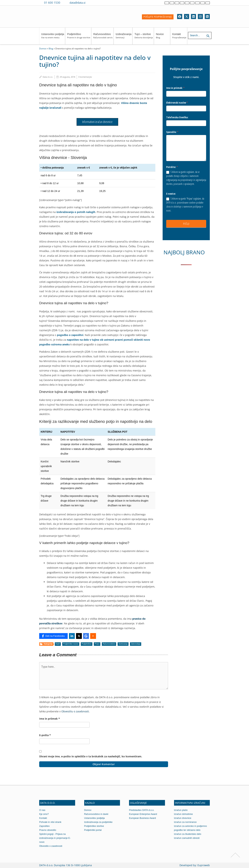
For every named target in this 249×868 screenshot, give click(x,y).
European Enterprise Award (143, 814)
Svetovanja (123, 644)
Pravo (97, 644)
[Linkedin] (193, 17)
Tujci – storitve (144, 37)
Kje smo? (44, 814)
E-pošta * (45, 735)
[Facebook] (180, 17)
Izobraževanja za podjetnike (99, 822)
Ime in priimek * (50, 719)
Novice (163, 37)
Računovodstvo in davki (97, 814)
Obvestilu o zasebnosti (75, 711)
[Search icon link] (208, 36)
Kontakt (179, 37)
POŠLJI (186, 224)
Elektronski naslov (177, 103)
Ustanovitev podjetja (53, 37)
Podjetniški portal (93, 830)
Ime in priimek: (175, 88)
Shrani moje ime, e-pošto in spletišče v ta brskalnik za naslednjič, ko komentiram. (91, 756)
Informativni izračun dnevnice (97, 122)
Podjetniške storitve (94, 826)
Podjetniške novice (71, 644)
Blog (51, 48)
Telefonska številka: (177, 117)
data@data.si (77, 3)
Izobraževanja (124, 37)
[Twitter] (187, 17)
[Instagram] (200, 17)
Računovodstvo (103, 37)
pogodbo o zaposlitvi (70, 335)
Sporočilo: (172, 132)
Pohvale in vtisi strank (51, 822)
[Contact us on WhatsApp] (97, 3)
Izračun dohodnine (184, 814)
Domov (43, 48)
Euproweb (204, 865)
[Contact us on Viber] (92, 3)
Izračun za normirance (186, 822)
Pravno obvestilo (48, 830)
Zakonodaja (136, 644)
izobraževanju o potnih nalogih (76, 212)
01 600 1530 (52, 3)
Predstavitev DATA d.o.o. (142, 810)
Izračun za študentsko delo (188, 834)
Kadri (58, 644)
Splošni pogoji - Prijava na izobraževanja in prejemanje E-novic (55, 838)
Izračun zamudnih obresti (187, 838)
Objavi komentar (104, 764)
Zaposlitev (45, 826)
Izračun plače (181, 810)
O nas (42, 810)
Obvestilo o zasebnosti (51, 846)
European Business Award (143, 818)
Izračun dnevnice (183, 818)
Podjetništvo (79, 37)
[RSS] (207, 17)
